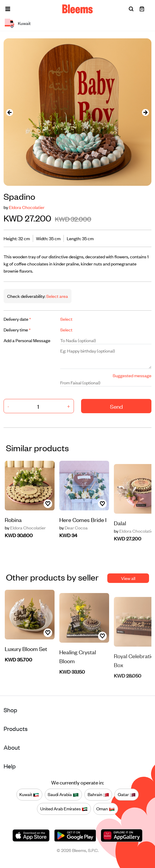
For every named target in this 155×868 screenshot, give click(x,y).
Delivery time (17, 330)
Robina (13, 522)
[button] (8, 9)
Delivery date (17, 319)
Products (16, 728)
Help (10, 766)
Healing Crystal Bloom (78, 674)
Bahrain (98, 795)
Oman (106, 809)
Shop (10, 710)
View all (128, 578)
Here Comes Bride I (83, 535)
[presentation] (10, 112)
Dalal (120, 540)
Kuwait (29, 795)
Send (116, 406)
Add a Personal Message (27, 340)
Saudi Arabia (63, 795)
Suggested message (132, 375)
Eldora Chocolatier (27, 207)
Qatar (127, 795)
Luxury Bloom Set (26, 664)
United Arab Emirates (64, 809)
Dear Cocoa (73, 543)
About (12, 747)
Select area (57, 296)
